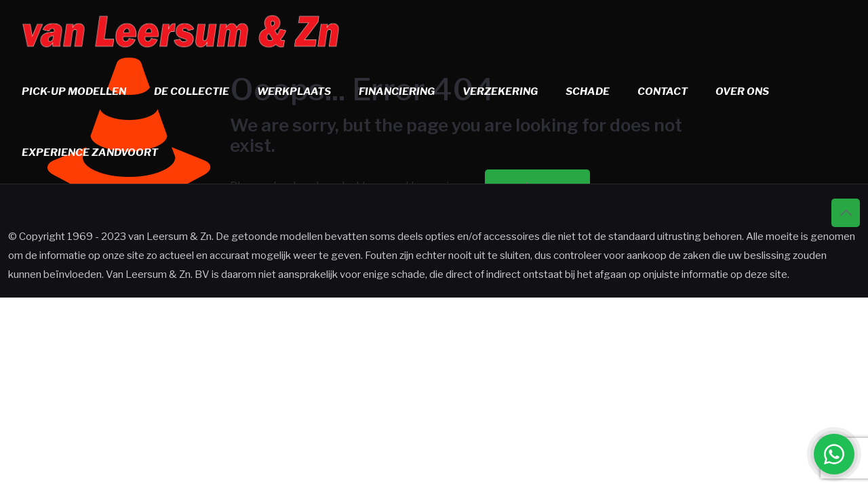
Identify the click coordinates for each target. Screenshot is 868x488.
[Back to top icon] (846, 213)
